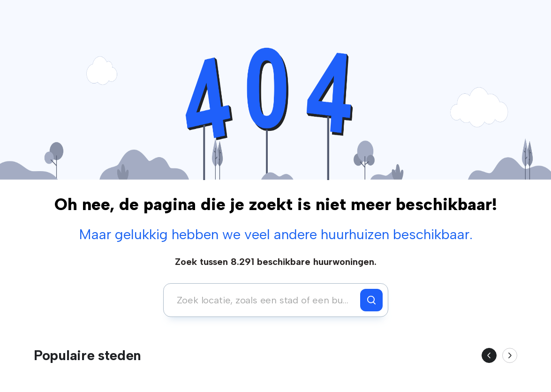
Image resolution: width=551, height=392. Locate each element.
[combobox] (264, 300)
